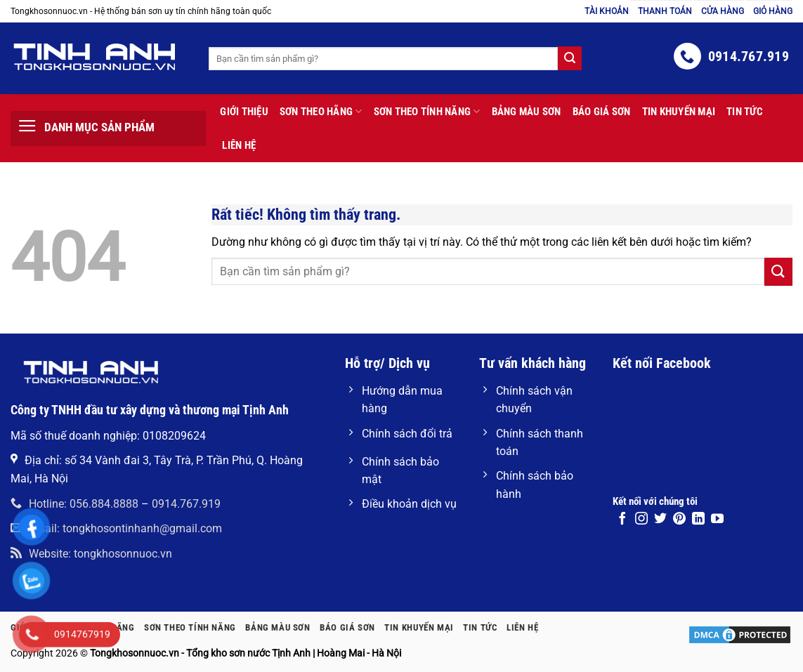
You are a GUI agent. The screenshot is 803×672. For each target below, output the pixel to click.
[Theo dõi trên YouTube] (717, 520)
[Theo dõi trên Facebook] (622, 520)
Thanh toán (665, 11)
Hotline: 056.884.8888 (74, 504)
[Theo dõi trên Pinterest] (679, 520)
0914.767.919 (186, 504)
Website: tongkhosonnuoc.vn (91, 554)
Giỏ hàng (773, 11)
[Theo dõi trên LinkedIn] (698, 520)
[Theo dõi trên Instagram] (641, 520)
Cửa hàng (723, 11)
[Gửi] (778, 271)
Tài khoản (607, 11)
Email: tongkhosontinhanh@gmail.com (116, 528)
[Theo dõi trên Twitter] (660, 520)
